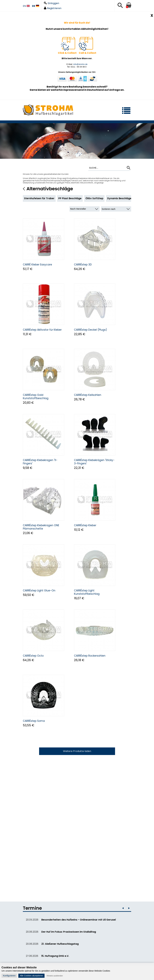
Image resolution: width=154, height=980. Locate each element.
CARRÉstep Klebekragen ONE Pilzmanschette (41, 527)
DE (36, 6)
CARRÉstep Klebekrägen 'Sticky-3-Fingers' (94, 462)
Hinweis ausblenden (55, 976)
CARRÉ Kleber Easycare (37, 265)
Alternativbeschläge (50, 189)
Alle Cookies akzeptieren (31, 976)
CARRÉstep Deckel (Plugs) (90, 330)
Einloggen (52, 3)
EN (26, 6)
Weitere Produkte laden (77, 751)
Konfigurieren (9, 976)
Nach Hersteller (78, 209)
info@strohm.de (80, 64)
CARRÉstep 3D (83, 265)
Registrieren (53, 8)
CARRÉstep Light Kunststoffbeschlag (87, 592)
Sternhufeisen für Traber (39, 198)
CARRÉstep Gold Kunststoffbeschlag (36, 397)
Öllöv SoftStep (94, 198)
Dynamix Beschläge (119, 198)
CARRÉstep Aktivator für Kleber (42, 330)
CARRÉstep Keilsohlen (88, 395)
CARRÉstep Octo (33, 656)
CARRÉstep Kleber (85, 525)
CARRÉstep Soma (34, 721)
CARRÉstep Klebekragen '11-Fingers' (40, 462)
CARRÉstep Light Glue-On (39, 591)
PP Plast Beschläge (70, 198)
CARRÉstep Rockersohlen (90, 656)
